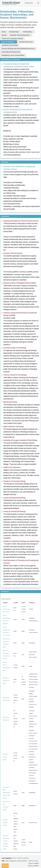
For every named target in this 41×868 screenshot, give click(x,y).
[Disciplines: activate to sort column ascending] (34, 603)
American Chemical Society (13, 253)
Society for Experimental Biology (14, 498)
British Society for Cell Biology (14, 426)
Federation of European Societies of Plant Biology (20, 440)
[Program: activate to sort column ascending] (7, 603)
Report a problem (33, 866)
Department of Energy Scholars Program (6, 681)
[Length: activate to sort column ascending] (24, 603)
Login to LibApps (34, 863)
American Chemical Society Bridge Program (6, 609)
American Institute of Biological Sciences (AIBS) (20, 283)
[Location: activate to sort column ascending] (16, 603)
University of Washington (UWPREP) (5, 823)
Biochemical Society (10, 402)
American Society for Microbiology (15, 375)
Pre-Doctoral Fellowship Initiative (5, 757)
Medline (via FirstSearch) (12, 467)
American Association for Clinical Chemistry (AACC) (21, 221)
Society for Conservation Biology (14, 481)
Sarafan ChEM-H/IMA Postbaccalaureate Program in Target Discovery (6, 793)
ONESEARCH (29, 3)
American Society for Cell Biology (15, 348)
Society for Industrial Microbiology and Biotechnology (21, 541)
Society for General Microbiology (14, 511)
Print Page (34, 861)
